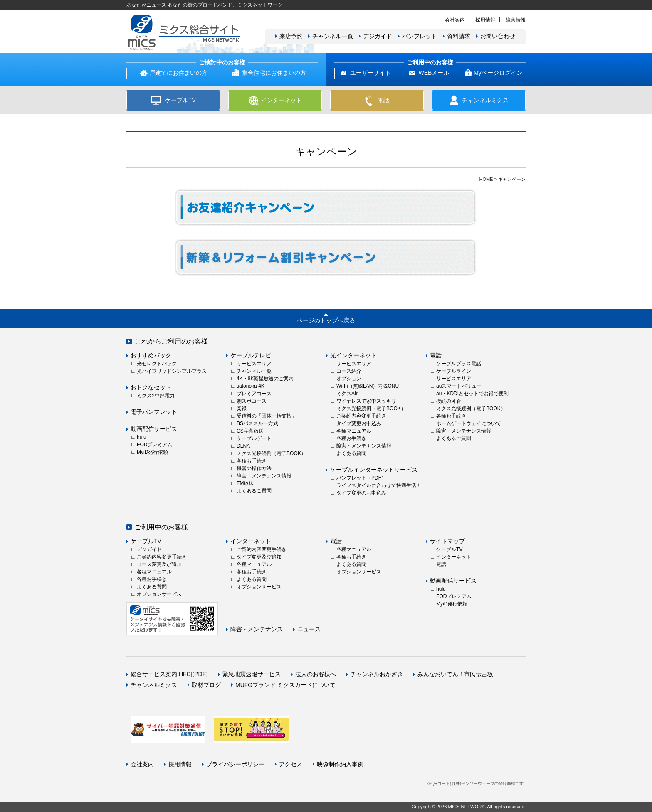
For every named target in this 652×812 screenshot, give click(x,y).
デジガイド (378, 36)
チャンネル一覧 (333, 36)
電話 (436, 355)
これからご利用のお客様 (171, 341)
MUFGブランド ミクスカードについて (285, 685)
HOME (486, 179)
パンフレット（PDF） (361, 478)
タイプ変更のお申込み (361, 493)
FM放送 (245, 483)
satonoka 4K (251, 386)
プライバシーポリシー (235, 764)
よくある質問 (351, 453)
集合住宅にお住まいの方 (274, 73)
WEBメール (434, 73)
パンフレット (420, 36)
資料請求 (459, 36)
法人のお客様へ (316, 674)
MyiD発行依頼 (152, 452)
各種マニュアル (354, 431)
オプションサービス (159, 594)
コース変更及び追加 (159, 564)
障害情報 (516, 20)
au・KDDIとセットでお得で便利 (472, 394)
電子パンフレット (154, 412)
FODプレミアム (154, 445)
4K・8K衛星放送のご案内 (265, 379)
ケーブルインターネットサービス (374, 470)
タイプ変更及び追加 (259, 557)
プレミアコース (254, 394)
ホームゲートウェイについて (469, 423)
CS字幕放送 (250, 431)
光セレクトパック (157, 364)
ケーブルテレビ (251, 355)
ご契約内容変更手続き (361, 416)
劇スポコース (252, 401)
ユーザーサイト (370, 73)
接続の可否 (449, 401)
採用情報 (485, 20)
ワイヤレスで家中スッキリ (366, 401)
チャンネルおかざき (377, 674)
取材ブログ (206, 685)
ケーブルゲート (254, 438)
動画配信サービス (154, 429)
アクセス (291, 764)
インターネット (251, 541)
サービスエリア (254, 364)
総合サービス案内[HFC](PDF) (169, 674)
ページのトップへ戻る (326, 320)
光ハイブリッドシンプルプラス (172, 371)
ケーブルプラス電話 (459, 364)
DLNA (243, 446)
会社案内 (455, 20)
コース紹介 (349, 371)
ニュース (309, 629)
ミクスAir (347, 394)
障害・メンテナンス (257, 629)
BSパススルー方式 (257, 423)
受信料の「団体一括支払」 (267, 416)
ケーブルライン (454, 371)
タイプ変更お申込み (359, 423)
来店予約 (291, 36)
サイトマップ (447, 541)
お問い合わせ (498, 36)
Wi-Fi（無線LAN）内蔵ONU (368, 386)
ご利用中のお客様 (161, 527)
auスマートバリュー (459, 386)
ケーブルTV (146, 541)
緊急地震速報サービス (252, 674)
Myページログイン (498, 73)
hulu (142, 437)
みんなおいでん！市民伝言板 (455, 674)
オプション (349, 379)
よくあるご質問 (254, 491)
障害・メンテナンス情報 (264, 476)
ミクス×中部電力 (156, 396)
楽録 (242, 408)
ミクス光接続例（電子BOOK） (271, 453)
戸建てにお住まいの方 (178, 73)
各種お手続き (252, 461)
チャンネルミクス (154, 685)
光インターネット (353, 355)
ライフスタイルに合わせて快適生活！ (379, 485)
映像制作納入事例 (340, 764)
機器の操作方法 (254, 468)
